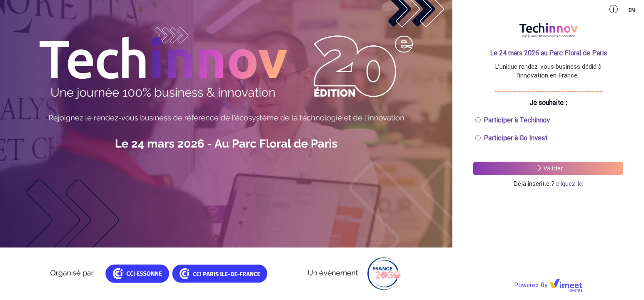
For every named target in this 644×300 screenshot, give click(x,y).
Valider (548, 168)
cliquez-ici (570, 184)
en (632, 10)
